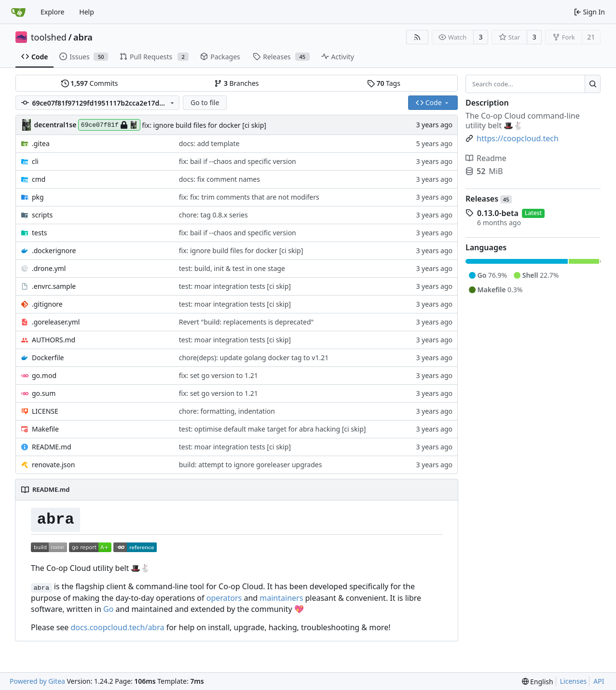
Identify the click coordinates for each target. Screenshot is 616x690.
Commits (90, 83)
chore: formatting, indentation (227, 411)
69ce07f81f (109, 125)
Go (108, 609)
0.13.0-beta (498, 213)
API (599, 681)
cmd (39, 179)
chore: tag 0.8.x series (213, 215)
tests (39, 233)
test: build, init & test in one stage (232, 268)
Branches (236, 83)
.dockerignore (54, 250)
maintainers (281, 598)
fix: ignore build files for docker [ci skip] (204, 125)
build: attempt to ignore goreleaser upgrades (251, 465)
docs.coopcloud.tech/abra (118, 627)
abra (83, 37)
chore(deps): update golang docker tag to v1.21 (254, 358)
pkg (38, 197)
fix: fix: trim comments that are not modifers (249, 197)
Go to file (205, 102)
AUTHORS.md (54, 340)
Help (87, 12)
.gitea (41, 143)
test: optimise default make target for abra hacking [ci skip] (273, 429)
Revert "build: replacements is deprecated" (246, 322)
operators (224, 598)
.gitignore (47, 304)
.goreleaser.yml (56, 322)
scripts (42, 215)
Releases (489, 199)
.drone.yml (49, 268)
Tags (384, 83)
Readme (486, 158)
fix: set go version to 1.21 (219, 375)
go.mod (44, 375)
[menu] (538, 682)
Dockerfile (48, 358)
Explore (52, 12)
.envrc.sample (54, 286)
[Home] (18, 12)
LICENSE (45, 411)
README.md (52, 447)
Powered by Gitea (37, 681)
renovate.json (53, 465)
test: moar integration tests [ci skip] (235, 286)
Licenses (574, 681)
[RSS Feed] (417, 37)
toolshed (49, 37)
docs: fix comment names (219, 179)
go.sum (44, 393)
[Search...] (593, 84)
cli (35, 161)
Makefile (45, 429)
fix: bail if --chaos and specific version (238, 161)
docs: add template (209, 143)
